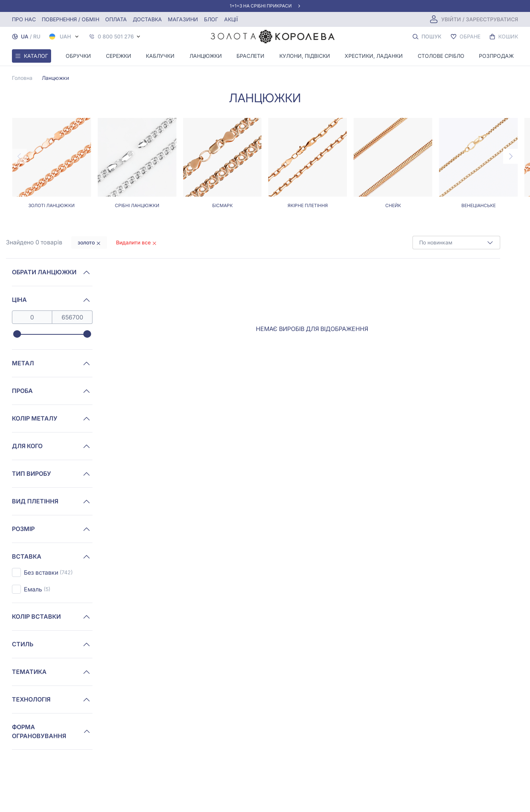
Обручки (78, 56)
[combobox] (456, 243)
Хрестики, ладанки (374, 56)
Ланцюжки (206, 56)
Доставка (147, 19)
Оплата (116, 19)
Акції (231, 19)
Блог (211, 19)
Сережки (119, 56)
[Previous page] (19, 156)
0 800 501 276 (116, 37)
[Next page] (511, 156)
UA (25, 36)
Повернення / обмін (70, 19)
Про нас (24, 19)
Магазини (183, 19)
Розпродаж (496, 56)
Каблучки (160, 56)
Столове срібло (441, 56)
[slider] (17, 334)
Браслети (250, 56)
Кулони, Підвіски (305, 56)
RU (37, 36)
